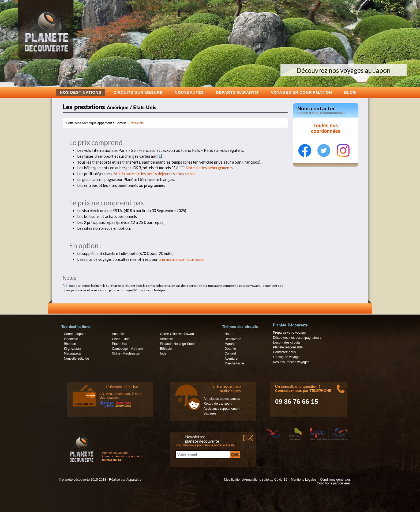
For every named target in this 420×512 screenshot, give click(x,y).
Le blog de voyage (286, 357)
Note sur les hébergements (209, 168)
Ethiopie (166, 349)
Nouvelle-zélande (76, 359)
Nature (229, 334)
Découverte (233, 339)
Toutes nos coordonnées (326, 129)
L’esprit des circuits (287, 342)
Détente (230, 349)
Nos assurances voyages (291, 362)
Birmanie (166, 339)
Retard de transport (218, 404)
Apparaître (134, 480)
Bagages (210, 413)
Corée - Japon (74, 334)
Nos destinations (81, 92)
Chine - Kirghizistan (126, 353)
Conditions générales (335, 480)
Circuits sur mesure (138, 92)
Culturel (230, 353)
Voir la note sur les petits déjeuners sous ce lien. (155, 174)
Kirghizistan (72, 349)
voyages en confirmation (301, 92)
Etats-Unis (136, 123)
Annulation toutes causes (222, 399)
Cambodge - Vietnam (127, 349)
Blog (350, 92)
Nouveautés (189, 92)
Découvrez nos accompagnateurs (297, 338)
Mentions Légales (304, 480)
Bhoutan (70, 344)
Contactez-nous (284, 352)
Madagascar (73, 353)
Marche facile (234, 363)
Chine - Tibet (121, 339)
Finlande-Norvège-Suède (178, 344)
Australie (118, 334)
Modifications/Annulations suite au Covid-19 (256, 480)
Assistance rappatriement (222, 409)
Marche (230, 344)
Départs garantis (237, 92)
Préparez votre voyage (289, 333)
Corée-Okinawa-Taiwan (177, 334)
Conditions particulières (334, 483)
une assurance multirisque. (181, 259)
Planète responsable (288, 347)
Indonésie (71, 339)
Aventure (231, 359)
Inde (163, 353)
